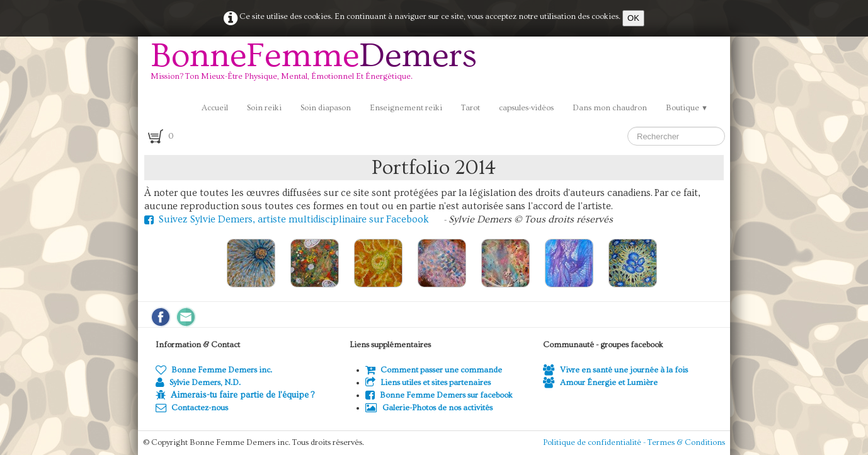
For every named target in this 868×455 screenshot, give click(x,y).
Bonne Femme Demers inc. (214, 370)
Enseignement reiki (406, 108)
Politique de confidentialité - (595, 442)
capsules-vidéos (526, 108)
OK (633, 18)
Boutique (687, 108)
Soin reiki (264, 108)
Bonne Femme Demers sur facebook (439, 395)
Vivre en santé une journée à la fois (615, 370)
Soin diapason (326, 108)
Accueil (215, 108)
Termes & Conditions (686, 442)
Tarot (471, 108)
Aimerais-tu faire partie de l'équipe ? (243, 395)
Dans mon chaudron (610, 108)
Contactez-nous (192, 408)
